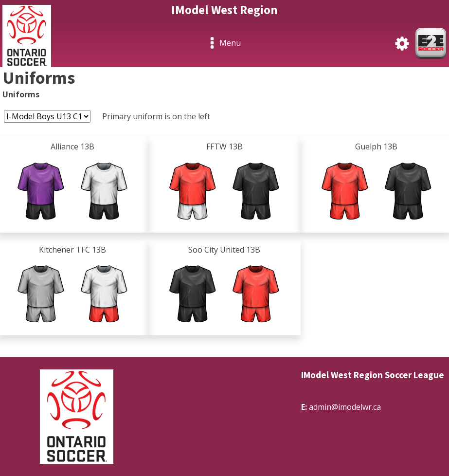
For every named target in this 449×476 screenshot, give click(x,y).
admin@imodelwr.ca (345, 407)
